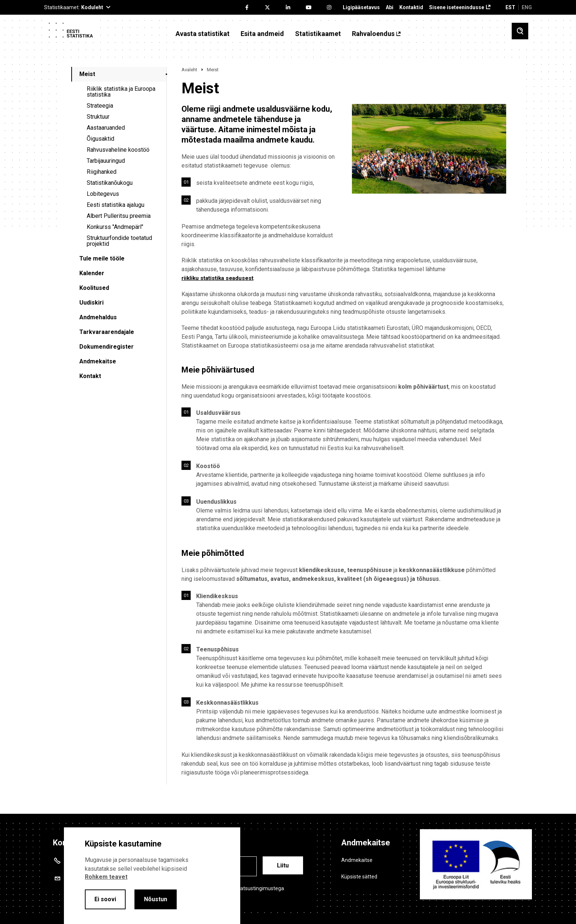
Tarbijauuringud (106, 161)
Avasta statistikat (203, 34)
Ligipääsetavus (361, 8)
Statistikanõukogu (110, 183)
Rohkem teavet (106, 877)
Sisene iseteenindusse (457, 8)
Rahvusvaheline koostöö (118, 150)
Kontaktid (411, 8)
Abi (390, 8)
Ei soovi (105, 899)
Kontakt (90, 376)
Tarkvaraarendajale (107, 332)
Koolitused (94, 288)
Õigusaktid (100, 139)
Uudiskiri (91, 303)
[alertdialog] (152, 876)
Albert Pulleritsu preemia (119, 216)
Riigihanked (102, 172)
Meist (87, 74)
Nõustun (156, 899)
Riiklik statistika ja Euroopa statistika (121, 92)
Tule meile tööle (102, 258)
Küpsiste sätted (359, 877)
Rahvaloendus (373, 34)
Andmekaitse (98, 361)
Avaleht (189, 70)
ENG (527, 7)
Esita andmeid (262, 34)
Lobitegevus (103, 194)
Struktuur (98, 117)
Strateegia (100, 106)
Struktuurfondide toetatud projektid (119, 241)
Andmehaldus (98, 317)
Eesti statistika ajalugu (116, 205)
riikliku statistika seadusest (220, 278)
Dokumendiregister (107, 347)
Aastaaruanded (106, 128)
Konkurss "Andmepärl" (115, 227)
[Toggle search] (520, 31)
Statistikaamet (318, 34)
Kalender (92, 273)
